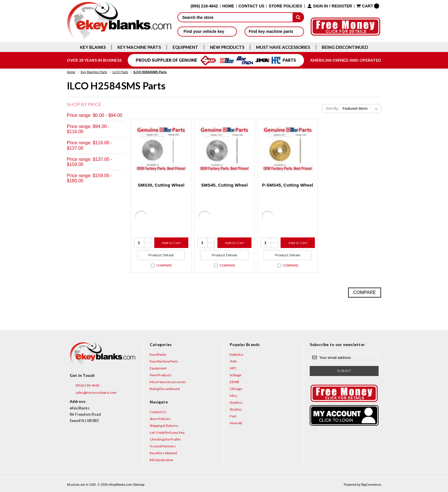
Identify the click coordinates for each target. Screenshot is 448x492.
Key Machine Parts (139, 47)
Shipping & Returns (164, 426)
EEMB (234, 382)
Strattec (236, 409)
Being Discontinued (345, 47)
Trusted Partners (163, 446)
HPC (233, 368)
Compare (161, 266)
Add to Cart (171, 243)
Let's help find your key (167, 432)
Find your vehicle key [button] (207, 31)
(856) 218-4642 (85, 385)
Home (228, 6)
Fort (233, 416)
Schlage (236, 375)
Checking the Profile (165, 439)
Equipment (185, 47)
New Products (227, 47)
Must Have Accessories (283, 47)
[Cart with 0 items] (368, 6)
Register (342, 6)
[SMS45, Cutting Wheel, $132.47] (225, 149)
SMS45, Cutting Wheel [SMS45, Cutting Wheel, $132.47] (224, 185)
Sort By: (332, 108)
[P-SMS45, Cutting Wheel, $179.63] (288, 149)
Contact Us (252, 6)
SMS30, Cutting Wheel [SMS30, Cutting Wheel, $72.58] (161, 185)
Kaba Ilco (236, 354)
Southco (236, 402)
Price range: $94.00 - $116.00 (88, 129)
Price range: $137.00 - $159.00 (89, 162)
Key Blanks (93, 47)
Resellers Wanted (163, 453)
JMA (233, 361)
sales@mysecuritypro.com (93, 393)
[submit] (298, 17)
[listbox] (361, 109)
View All (236, 423)
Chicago (236, 389)
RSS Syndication (162, 460)
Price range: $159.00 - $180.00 (89, 178)
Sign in (321, 6)
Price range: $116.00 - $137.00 (89, 145)
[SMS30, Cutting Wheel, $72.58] (161, 149)
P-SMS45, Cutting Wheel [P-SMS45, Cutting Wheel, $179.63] (288, 185)
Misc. (234, 396)
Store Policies (285, 6)
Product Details (161, 255)
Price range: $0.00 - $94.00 (95, 115)
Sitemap (139, 485)
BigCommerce (371, 485)
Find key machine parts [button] (274, 31)
